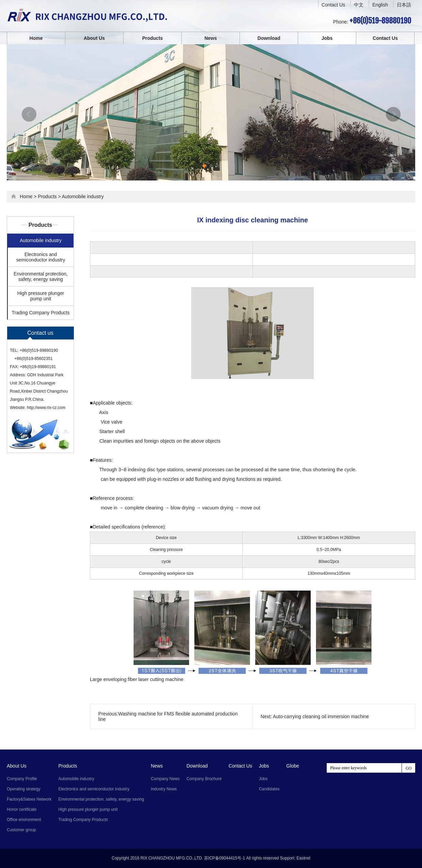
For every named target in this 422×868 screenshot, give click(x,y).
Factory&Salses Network (29, 799)
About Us (94, 38)
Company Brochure (204, 779)
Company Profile (22, 779)
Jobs (327, 38)
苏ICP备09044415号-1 (225, 858)
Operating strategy (24, 789)
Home (36, 38)
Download (269, 38)
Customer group (21, 830)
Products (153, 38)
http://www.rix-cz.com (46, 408)
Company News (165, 779)
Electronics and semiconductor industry (41, 257)
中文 (359, 5)
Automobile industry (83, 196)
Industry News (164, 789)
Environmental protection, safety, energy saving (41, 277)
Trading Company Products (41, 313)
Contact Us (333, 5)
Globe (293, 766)
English (380, 5)
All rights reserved (262, 858)
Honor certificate (22, 809)
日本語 (404, 5)
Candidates (269, 789)
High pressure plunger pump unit (41, 296)
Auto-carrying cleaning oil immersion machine (321, 716)
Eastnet (303, 858)
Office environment (24, 820)
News (211, 38)
